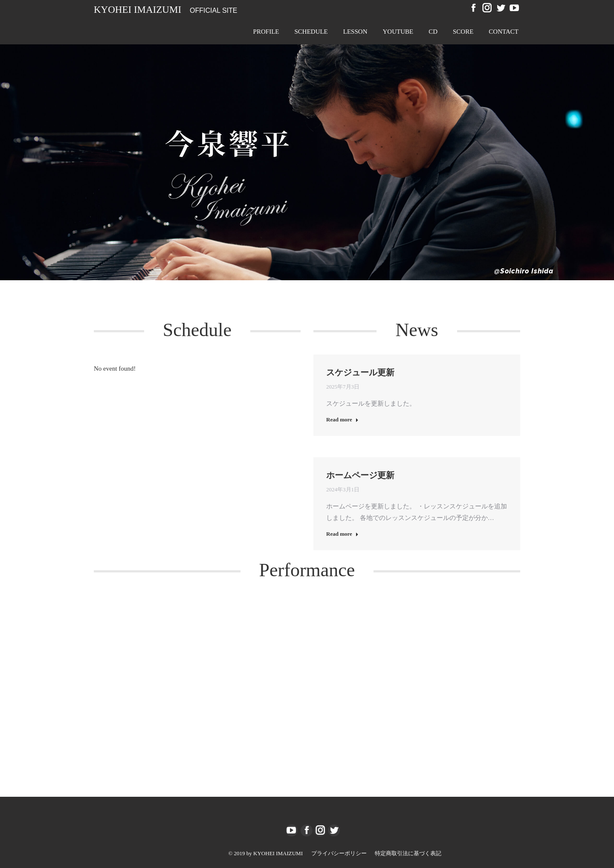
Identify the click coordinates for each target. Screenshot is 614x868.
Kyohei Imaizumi (138, 10)
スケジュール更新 (360, 372)
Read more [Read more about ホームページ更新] (342, 534)
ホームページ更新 (360, 475)
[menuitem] (266, 32)
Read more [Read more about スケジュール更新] (342, 419)
